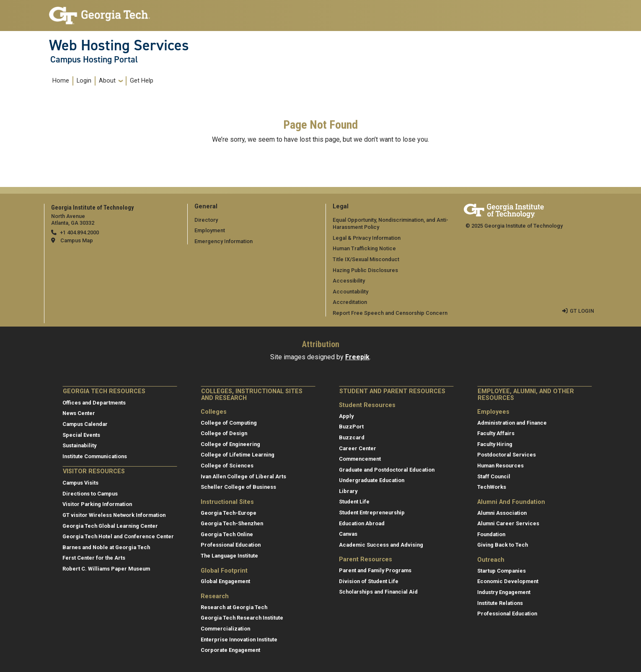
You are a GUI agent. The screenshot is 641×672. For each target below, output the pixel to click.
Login (84, 81)
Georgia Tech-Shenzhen (232, 523)
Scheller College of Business (238, 487)
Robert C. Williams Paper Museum (106, 569)
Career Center (358, 448)
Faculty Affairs (496, 433)
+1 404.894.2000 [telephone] (79, 232)
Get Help (142, 81)
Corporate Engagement (230, 650)
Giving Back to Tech (503, 545)
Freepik (357, 357)
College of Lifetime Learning (238, 455)
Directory (206, 220)
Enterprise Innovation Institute (239, 640)
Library (348, 491)
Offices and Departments (94, 403)
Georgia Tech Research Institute (242, 618)
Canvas (348, 534)
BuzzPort (351, 427)
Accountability (350, 292)
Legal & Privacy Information (367, 238)
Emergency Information (224, 241)
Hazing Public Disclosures (365, 270)
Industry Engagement (504, 592)
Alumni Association (502, 513)
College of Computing (229, 423)
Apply (346, 416)
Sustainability (79, 445)
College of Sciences (227, 466)
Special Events (81, 435)
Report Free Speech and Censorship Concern (390, 313)
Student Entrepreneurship (372, 512)
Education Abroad (362, 523)
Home (61, 81)
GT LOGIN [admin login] (582, 311)
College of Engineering (230, 444)
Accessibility (349, 281)
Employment (210, 230)
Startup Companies (501, 571)
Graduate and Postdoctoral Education (387, 470)
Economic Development (508, 581)
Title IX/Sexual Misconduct (366, 259)
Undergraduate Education (372, 480)
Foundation (491, 534)
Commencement (360, 459)
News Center (79, 413)
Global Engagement (225, 581)
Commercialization (225, 629)
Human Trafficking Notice (364, 248)
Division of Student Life (369, 581)
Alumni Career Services (508, 523)
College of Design (224, 433)
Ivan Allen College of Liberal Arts (243, 476)
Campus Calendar (85, 424)
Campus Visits (80, 483)
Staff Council (494, 476)
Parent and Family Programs (375, 570)
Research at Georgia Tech (234, 607)
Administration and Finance (512, 423)
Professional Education (231, 545)
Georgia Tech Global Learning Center (110, 526)
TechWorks (492, 487)
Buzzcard (352, 437)
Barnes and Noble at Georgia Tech (106, 547)
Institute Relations (500, 603)
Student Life (354, 502)
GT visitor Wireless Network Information (114, 515)
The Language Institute (229, 556)
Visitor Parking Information (97, 504)
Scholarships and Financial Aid (378, 592)
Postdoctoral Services (507, 455)
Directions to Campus (90, 494)
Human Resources (500, 466)
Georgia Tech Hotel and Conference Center (118, 536)
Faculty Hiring (495, 444)
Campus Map (77, 240)
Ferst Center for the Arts (94, 558)
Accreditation (350, 302)
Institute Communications (95, 456)
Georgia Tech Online (227, 534)
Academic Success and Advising (381, 545)
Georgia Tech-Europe (229, 513)
